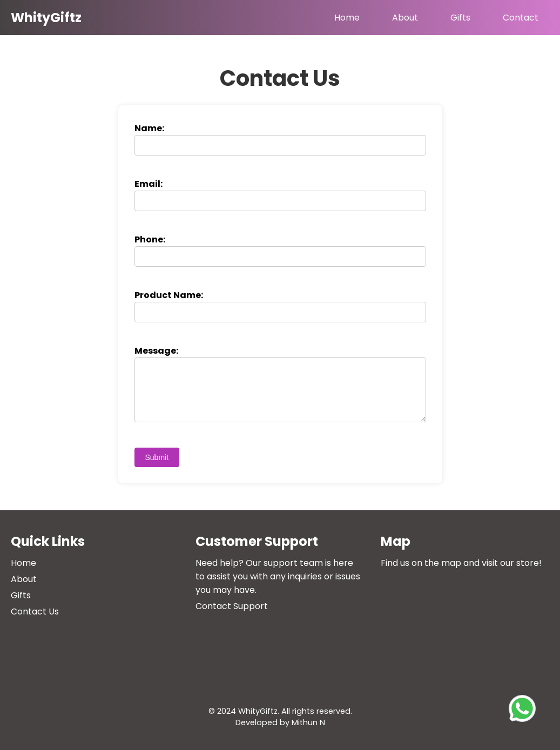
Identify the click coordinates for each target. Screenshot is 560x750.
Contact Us (35, 612)
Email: (149, 184)
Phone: (150, 239)
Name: (149, 128)
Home (347, 18)
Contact (521, 18)
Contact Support (232, 606)
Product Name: (169, 295)
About (405, 18)
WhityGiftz (46, 18)
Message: (156, 351)
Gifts (460, 18)
